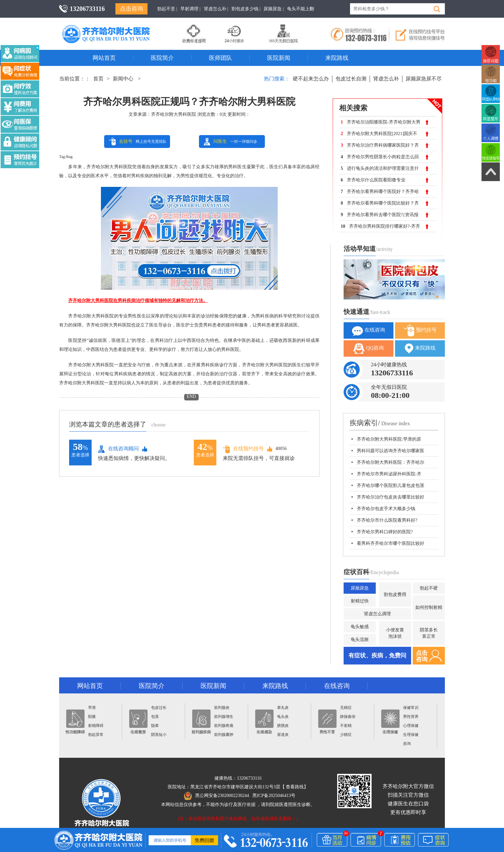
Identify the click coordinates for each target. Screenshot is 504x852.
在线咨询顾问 (118, 449)
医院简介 (162, 58)
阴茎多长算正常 (429, 633)
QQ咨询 (369, 348)
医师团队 (221, 58)
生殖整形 (138, 722)
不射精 (346, 726)
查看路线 (295, 787)
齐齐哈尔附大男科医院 (174, 114)
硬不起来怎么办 (311, 79)
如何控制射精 (429, 607)
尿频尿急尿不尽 (424, 79)
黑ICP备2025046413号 (274, 796)
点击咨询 (131, 9)
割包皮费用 (395, 595)
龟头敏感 (360, 627)
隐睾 (155, 726)
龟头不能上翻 (301, 9)
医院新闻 (279, 58)
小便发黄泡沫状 (395, 633)
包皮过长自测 (351, 79)
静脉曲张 (348, 717)
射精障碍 (96, 726)
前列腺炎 (222, 708)
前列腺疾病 (201, 722)
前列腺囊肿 (224, 735)
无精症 (346, 708)
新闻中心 (123, 79)
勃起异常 (96, 735)
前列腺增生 (224, 717)
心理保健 (411, 726)
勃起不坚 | (167, 9)
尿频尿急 (360, 588)
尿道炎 (283, 735)
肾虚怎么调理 (377, 614)
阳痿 (92, 717)
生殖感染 (264, 722)
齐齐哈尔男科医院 (115, 27)
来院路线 (337, 58)
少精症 (346, 735)
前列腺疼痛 (224, 726)
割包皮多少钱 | (246, 9)
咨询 (407, 744)
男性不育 (327, 722)
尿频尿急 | (274, 9)
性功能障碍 (75, 722)
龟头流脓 (360, 640)
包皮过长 (159, 708)
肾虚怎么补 (386, 79)
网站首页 (104, 58)
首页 (98, 79)
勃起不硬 (429, 588)
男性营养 (411, 717)
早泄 (92, 708)
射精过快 (360, 601)
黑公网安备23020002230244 (216, 796)
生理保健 (390, 722)
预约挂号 (420, 330)
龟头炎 (283, 717)
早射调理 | (190, 9)
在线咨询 (369, 330)
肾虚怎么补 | (216, 9)
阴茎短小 (159, 735)
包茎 (155, 717)
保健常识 (411, 708)
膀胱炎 (283, 726)
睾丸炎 (283, 708)
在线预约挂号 (243, 449)
